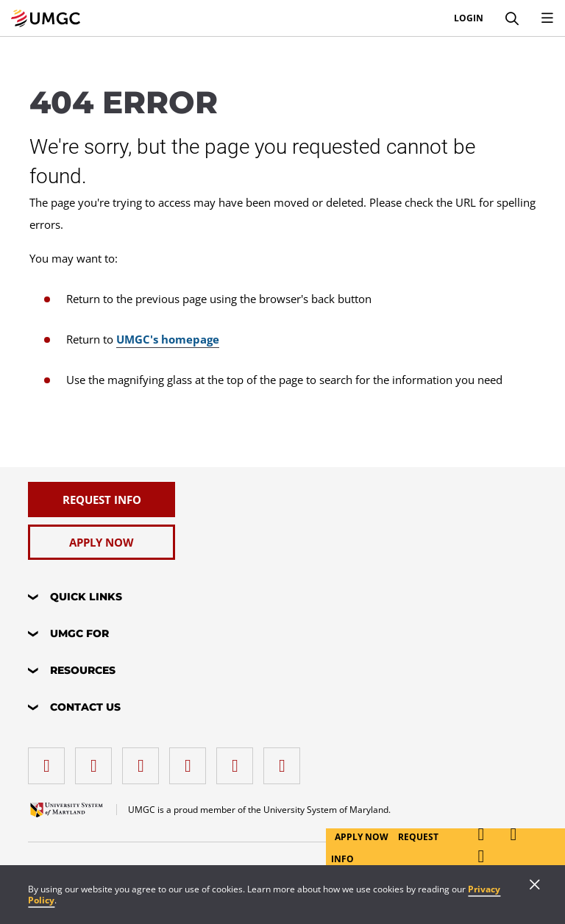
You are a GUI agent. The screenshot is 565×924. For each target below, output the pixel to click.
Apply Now (363, 837)
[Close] (535, 886)
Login (469, 18)
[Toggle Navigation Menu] (547, 18)
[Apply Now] (102, 542)
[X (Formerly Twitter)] (191, 760)
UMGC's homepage (168, 339)
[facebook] (50, 760)
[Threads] (238, 760)
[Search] (512, 18)
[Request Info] (102, 500)
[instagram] (144, 760)
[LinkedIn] (97, 760)
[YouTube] (285, 760)
